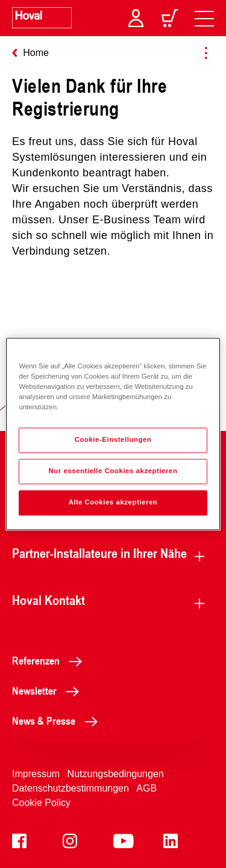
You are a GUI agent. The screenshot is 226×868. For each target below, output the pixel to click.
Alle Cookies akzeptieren (113, 503)
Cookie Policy (41, 803)
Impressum (36, 774)
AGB (146, 788)
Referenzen (50, 660)
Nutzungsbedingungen (116, 774)
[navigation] (204, 18)
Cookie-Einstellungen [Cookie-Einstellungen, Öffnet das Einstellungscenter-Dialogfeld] (113, 440)
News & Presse (58, 721)
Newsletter (49, 690)
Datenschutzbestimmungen (71, 788)
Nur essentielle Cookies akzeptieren (113, 471)
